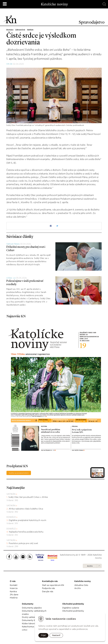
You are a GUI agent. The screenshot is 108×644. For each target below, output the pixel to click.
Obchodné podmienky (73, 611)
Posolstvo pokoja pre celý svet (23, 543)
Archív (90, 566)
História (14, 598)
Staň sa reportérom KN (53, 585)
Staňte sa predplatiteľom (19, 473)
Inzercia (14, 588)
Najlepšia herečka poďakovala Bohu (26, 532)
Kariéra (13, 591)
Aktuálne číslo (81, 585)
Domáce (11, 517)
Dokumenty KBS (30, 620)
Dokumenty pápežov (32, 608)
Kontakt (14, 585)
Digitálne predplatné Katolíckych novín (27, 520)
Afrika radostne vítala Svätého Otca (26, 509)
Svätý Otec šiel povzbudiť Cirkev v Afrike (28, 497)
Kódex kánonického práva (35, 623)
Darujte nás (48, 591)
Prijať (43, 635)
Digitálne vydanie (71, 608)
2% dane (14, 595)
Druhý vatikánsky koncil (34, 617)
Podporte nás (48, 588)
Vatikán (11, 494)
